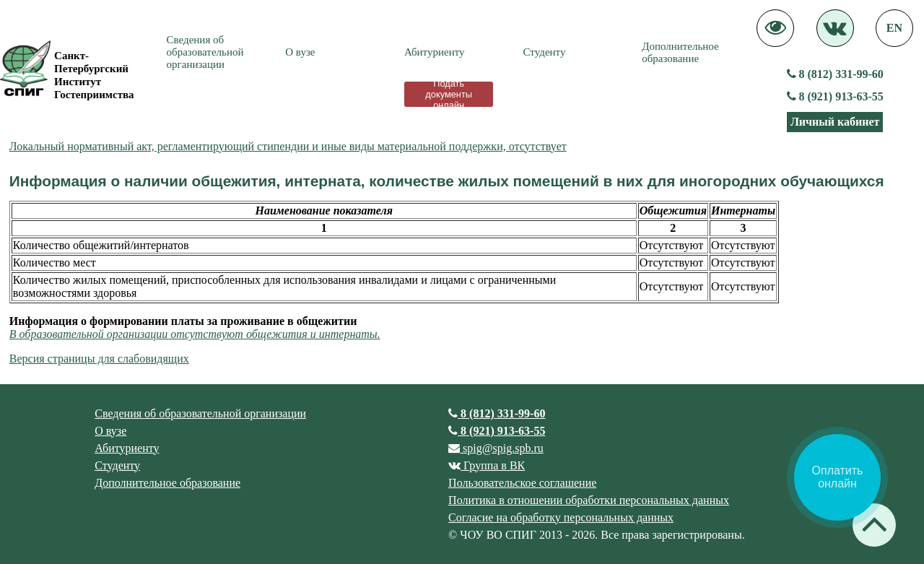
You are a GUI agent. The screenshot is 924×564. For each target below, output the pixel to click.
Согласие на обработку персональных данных (561, 517)
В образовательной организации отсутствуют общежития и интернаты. (195, 334)
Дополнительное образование (680, 52)
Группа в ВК (487, 465)
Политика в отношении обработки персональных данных (589, 500)
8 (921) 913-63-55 (835, 96)
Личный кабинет (835, 122)
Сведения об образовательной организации (205, 52)
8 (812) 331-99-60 (835, 74)
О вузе (300, 52)
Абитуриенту (435, 52)
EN (894, 28)
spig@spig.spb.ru (496, 448)
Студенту (545, 52)
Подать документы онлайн (449, 94)
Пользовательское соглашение (522, 483)
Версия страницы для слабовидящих (99, 359)
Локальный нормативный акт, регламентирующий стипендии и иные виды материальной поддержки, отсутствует (288, 146)
